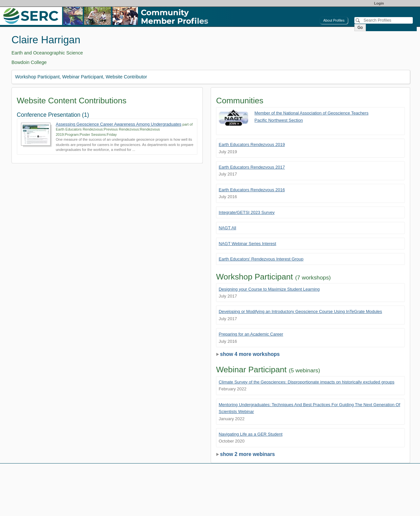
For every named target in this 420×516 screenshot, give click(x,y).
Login (379, 3)
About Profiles (334, 21)
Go (360, 28)
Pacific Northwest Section (279, 120)
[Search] (384, 20)
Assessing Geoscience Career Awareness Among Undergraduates (119, 124)
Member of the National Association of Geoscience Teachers (312, 113)
